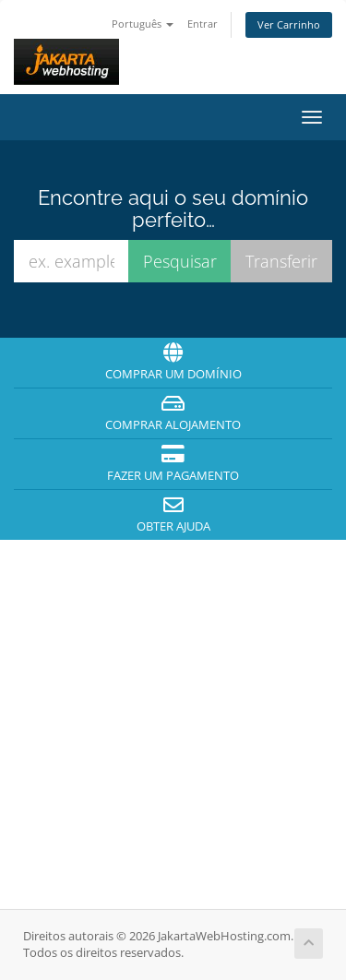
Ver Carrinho (289, 24)
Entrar (203, 24)
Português (143, 24)
